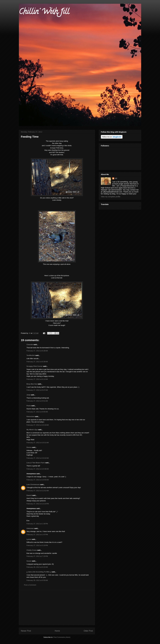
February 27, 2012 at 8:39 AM (37, 362)
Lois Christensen (33, 484)
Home (57, 631)
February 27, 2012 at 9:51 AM (37, 401)
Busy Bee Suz (32, 384)
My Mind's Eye (32, 430)
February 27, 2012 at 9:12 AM (37, 379)
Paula (29, 406)
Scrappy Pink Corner (35, 366)
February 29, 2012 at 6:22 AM (37, 567)
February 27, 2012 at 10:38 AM (38, 469)
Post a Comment (30, 585)
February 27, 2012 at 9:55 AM (37, 412)
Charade (30, 345)
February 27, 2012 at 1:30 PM (37, 524)
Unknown (30, 528)
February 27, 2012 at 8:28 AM (37, 351)
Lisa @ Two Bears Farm (36, 463)
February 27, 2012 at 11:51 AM (38, 491)
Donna (29, 447)
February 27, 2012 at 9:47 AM (37, 390)
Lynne (29, 539)
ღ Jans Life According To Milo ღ (39, 572)
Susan (29, 561)
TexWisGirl (31, 355)
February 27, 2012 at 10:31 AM (38, 443)
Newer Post (26, 631)
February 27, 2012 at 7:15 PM (37, 556)
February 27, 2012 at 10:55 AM (38, 480)
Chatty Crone (32, 550)
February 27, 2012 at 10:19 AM (38, 425)
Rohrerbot (30, 417)
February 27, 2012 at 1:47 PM (37, 535)
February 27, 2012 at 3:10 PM (37, 545)
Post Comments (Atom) (62, 637)
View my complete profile (111, 197)
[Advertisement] (57, 607)
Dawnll (29, 495)
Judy (29, 395)
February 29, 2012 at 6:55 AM (37, 580)
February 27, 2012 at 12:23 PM (38, 504)
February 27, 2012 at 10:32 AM (38, 458)
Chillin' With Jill (44, 12)
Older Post (88, 631)
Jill (116, 178)
